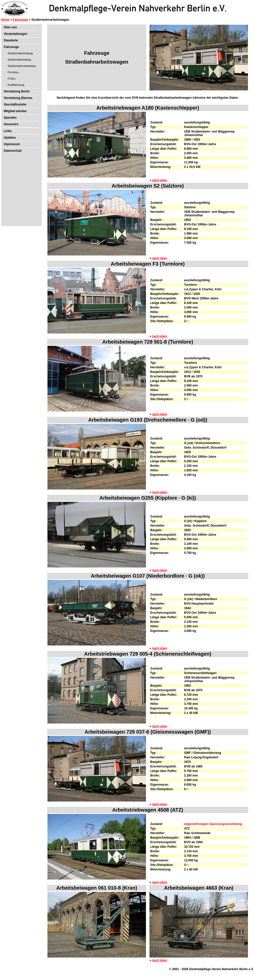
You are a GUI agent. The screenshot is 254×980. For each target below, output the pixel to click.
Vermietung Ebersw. (18, 98)
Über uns (10, 27)
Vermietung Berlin (17, 91)
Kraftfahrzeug (16, 85)
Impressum (12, 144)
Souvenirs (11, 124)
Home (5, 20)
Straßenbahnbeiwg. (20, 60)
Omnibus (13, 72)
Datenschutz (13, 151)
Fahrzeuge (20, 20)
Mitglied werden (15, 111)
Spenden (10, 118)
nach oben (160, 180)
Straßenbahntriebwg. (20, 53)
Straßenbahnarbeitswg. (22, 66)
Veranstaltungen (16, 34)
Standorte (11, 40)
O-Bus (11, 79)
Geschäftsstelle (15, 105)
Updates (10, 138)
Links (8, 131)
